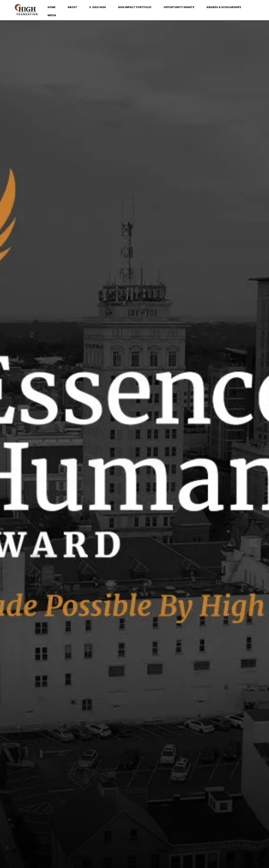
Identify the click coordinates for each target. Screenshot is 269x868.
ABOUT (72, 7)
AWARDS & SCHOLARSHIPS (224, 7)
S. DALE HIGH (98, 7)
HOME (52, 7)
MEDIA (52, 15)
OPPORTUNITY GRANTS (179, 7)
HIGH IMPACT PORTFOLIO (135, 7)
